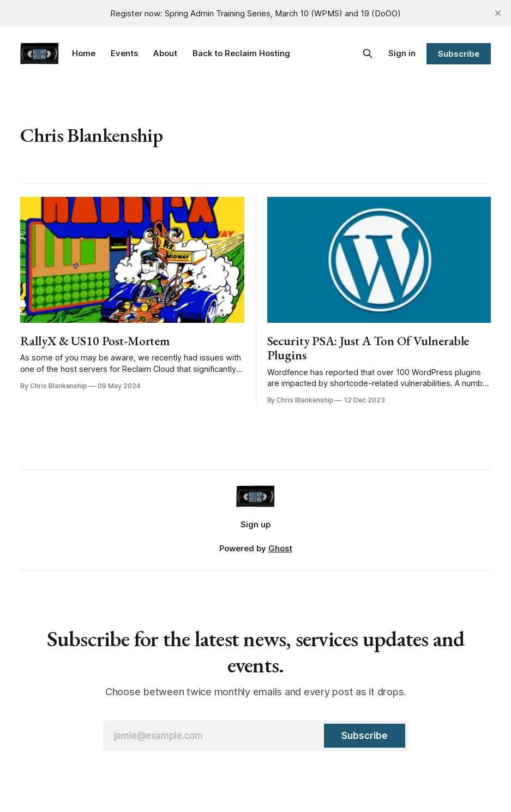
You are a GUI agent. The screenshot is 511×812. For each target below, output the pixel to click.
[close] (498, 13)
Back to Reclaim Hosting (241, 53)
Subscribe (458, 54)
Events (124, 53)
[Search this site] (368, 53)
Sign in (402, 53)
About (165, 53)
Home (84, 53)
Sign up (255, 524)
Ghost (280, 548)
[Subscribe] (364, 736)
